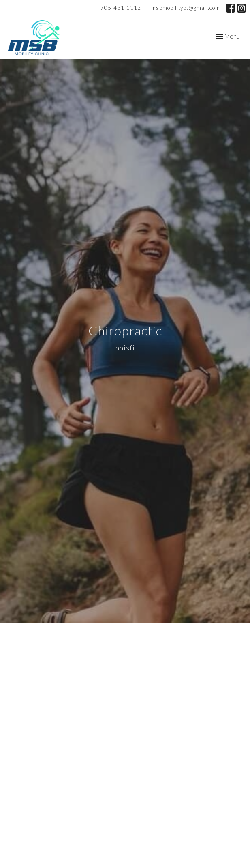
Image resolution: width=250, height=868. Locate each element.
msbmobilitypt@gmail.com (186, 8)
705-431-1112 (121, 8)
